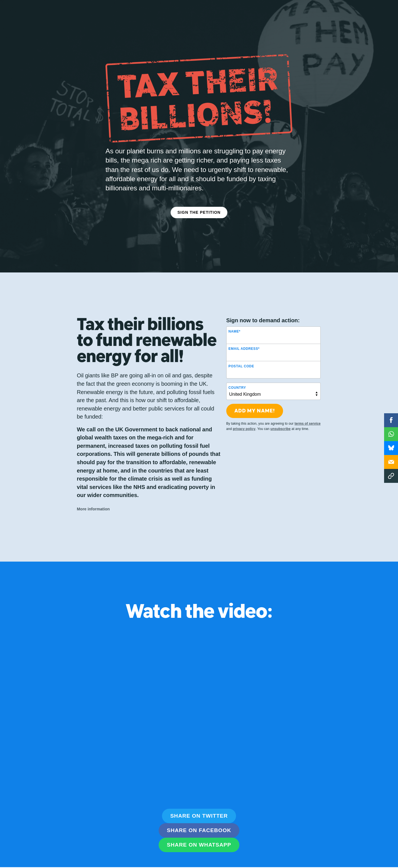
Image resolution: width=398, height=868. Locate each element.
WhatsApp (391, 434)
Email (391, 462)
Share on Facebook (199, 823)
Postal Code (241, 363)
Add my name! (255, 407)
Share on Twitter (199, 809)
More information (93, 505)
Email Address (244, 345)
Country (237, 384)
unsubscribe (281, 425)
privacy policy (244, 425)
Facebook (391, 420)
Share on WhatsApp (199, 838)
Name (234, 328)
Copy (391, 476)
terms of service (308, 420)
